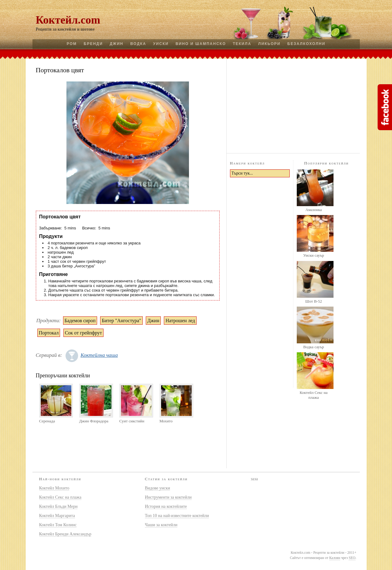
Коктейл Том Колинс (58, 525)
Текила (242, 44)
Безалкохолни (306, 44)
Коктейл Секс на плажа (313, 395)
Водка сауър (313, 347)
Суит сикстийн (132, 421)
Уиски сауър (314, 255)
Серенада (47, 421)
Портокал (49, 333)
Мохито (166, 421)
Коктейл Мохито (54, 488)
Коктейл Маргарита (57, 516)
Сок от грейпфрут (83, 333)
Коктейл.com (68, 20)
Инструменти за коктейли (168, 497)
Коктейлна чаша (99, 355)
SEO (352, 558)
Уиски (161, 44)
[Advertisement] (293, 105)
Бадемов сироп (80, 321)
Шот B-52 (314, 301)
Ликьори (269, 44)
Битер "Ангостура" (121, 321)
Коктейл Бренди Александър (65, 534)
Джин (117, 44)
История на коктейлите (166, 506)
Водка (138, 44)
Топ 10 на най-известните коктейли (177, 516)
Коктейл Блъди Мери (58, 506)
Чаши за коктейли (161, 525)
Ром (72, 44)
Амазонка (314, 210)
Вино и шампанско (201, 44)
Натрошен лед (180, 321)
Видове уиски (157, 488)
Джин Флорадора (94, 421)
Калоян (335, 558)
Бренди (93, 44)
